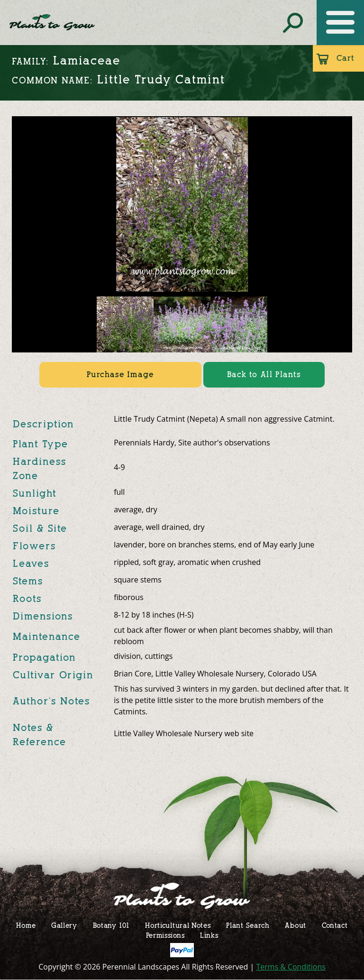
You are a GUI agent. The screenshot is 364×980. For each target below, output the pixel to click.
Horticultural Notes (178, 925)
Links (209, 935)
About (296, 925)
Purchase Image (120, 374)
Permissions (165, 935)
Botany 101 (111, 925)
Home (26, 925)
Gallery (64, 925)
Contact (335, 925)
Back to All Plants (264, 374)
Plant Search (248, 925)
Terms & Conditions (291, 967)
